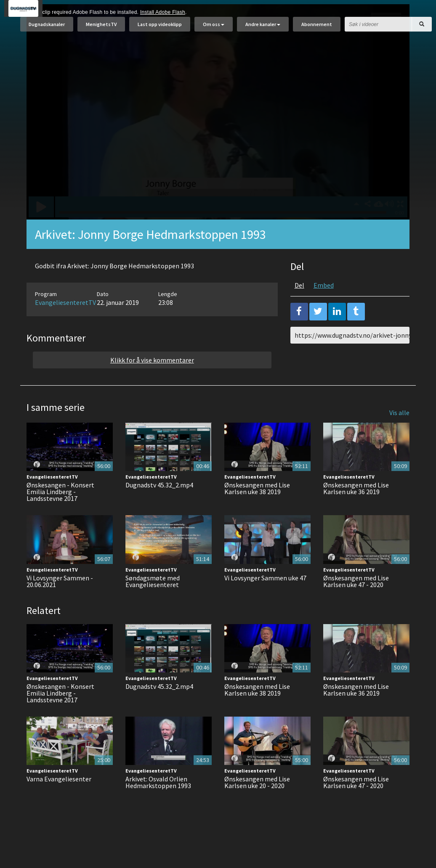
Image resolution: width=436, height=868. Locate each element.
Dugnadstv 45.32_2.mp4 (159, 506)
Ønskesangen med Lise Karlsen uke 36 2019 (356, 509)
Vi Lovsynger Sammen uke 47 (265, 599)
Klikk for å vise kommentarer (152, 381)
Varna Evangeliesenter (59, 800)
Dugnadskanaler (47, 28)
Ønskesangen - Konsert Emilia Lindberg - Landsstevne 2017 (60, 513)
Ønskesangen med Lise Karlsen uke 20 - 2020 (257, 803)
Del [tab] (299, 306)
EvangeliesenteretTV (65, 323)
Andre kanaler (263, 28)
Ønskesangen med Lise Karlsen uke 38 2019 (257, 509)
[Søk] (422, 28)
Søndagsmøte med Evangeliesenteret (153, 602)
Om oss (214, 28)
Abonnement (317, 28)
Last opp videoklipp (160, 28)
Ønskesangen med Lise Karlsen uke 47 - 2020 (356, 602)
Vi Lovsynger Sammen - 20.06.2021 (60, 602)
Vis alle (399, 434)
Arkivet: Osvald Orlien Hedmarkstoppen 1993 (158, 803)
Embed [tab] (324, 306)
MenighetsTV (101, 28)
